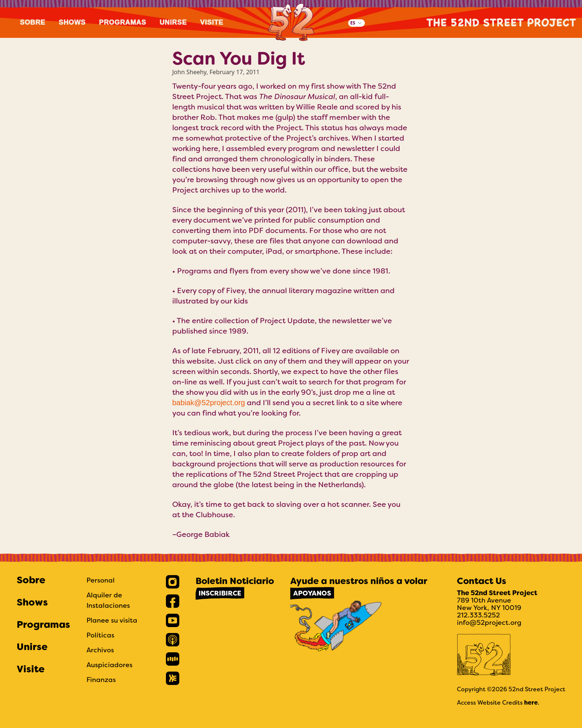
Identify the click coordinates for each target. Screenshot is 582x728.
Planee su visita (112, 620)
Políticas (100, 635)
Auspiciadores (109, 665)
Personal (101, 580)
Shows (73, 22)
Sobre (33, 22)
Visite (212, 22)
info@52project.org (489, 622)
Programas (123, 22)
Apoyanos (312, 593)
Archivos (100, 650)
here (531, 703)
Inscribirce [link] (220, 593)
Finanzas (101, 680)
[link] (173, 582)
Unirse (173, 22)
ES (353, 23)
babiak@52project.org (209, 403)
